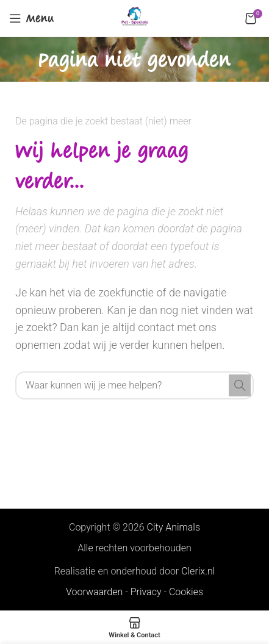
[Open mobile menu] (32, 18)
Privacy (146, 592)
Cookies (186, 592)
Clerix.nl (198, 571)
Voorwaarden (94, 592)
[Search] (134, 385)
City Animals (174, 527)
